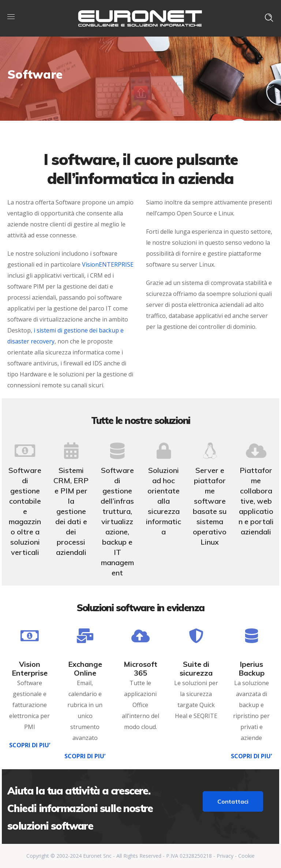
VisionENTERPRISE (108, 264)
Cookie (246, 856)
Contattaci (233, 801)
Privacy (225, 856)
